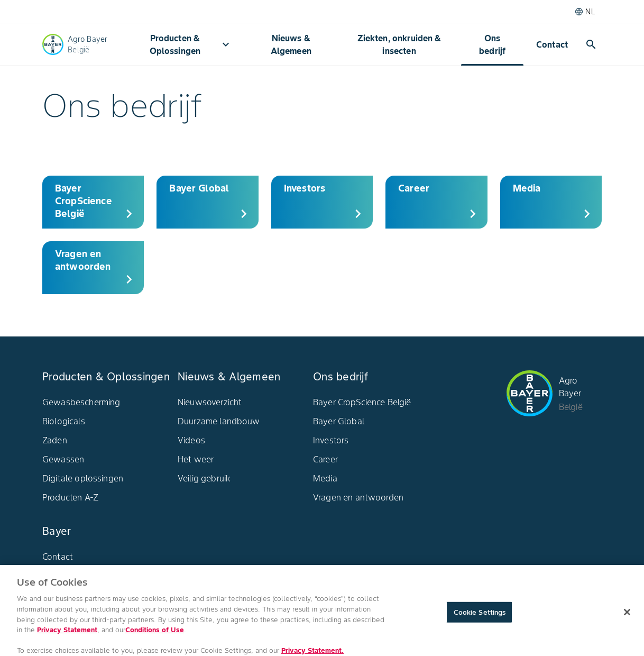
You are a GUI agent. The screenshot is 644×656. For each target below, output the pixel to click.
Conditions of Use (155, 635)
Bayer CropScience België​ (362, 402)
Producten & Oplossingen (191, 44)
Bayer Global (339, 421)
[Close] (627, 616)
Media (325, 478)
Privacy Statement (67, 635)
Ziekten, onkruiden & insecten (399, 44)
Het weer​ (196, 459)
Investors (331, 440)
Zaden (55, 440)
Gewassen (63, 459)
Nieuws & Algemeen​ (291, 44)
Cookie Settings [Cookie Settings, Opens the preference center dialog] (480, 617)
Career (325, 459)
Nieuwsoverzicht (210, 402)
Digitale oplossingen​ (83, 478)
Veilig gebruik (204, 478)
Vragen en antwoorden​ (358, 497)
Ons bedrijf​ (492, 44)
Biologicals (64, 421)
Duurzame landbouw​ (219, 421)
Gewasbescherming (81, 402)
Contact (552, 44)
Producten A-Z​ (70, 497)
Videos (191, 440)
